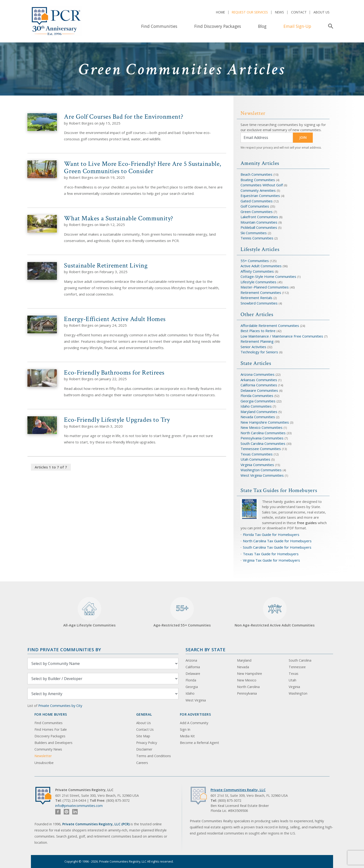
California (193, 667)
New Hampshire (250, 674)
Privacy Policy (147, 743)
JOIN (303, 137)
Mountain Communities (259, 222)
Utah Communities (256, 459)
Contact (299, 12)
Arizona (191, 660)
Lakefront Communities (259, 217)
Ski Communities (254, 233)
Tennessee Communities (261, 449)
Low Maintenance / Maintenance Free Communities (282, 336)
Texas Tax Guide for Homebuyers (271, 554)
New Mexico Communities (262, 427)
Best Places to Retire (258, 331)
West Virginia (196, 700)
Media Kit (187, 736)
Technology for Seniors (259, 352)
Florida (191, 680)
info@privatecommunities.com (79, 806)
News (279, 12)
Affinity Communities (258, 271)
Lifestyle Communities (259, 282)
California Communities (259, 385)
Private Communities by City (60, 706)
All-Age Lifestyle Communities (89, 612)
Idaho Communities (257, 406)
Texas (294, 674)
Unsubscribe (44, 763)
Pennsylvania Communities (262, 438)
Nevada (243, 667)
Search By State (205, 649)
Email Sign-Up (297, 26)
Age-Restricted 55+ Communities (182, 612)
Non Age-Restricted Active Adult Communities (275, 612)
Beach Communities (256, 174)
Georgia (192, 687)
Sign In (185, 729)
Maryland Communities (259, 412)
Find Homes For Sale (51, 729)
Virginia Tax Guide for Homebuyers (271, 560)
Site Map (143, 736)
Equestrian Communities (261, 196)
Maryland (244, 660)
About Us (322, 12)
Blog (262, 26)
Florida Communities (257, 396)
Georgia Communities (258, 401)
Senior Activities (253, 347)
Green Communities (257, 212)
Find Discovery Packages (218, 26)
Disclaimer (144, 749)
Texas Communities (257, 454)
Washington (298, 693)
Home (220, 12)
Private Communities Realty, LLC (238, 790)
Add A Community (194, 723)
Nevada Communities (258, 417)
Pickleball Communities (259, 227)
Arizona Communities (258, 374)
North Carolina (248, 687)
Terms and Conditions (154, 756)
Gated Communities (257, 201)
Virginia (294, 687)
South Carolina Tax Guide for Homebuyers (277, 547)
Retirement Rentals (257, 298)
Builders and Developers (53, 743)
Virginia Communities (257, 465)
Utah (292, 680)
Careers (142, 763)
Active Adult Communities (261, 266)
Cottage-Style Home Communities (268, 276)
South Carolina (300, 660)
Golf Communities (255, 206)
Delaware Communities (259, 390)
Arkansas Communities (259, 380)
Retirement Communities (261, 292)
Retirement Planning (257, 341)
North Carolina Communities (264, 433)
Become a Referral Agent (199, 743)
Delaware (193, 674)
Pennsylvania (247, 693)
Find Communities (159, 26)
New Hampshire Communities (265, 422)
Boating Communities (258, 180)
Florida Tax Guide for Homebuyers (271, 534)
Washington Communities (262, 470)
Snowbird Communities (259, 303)
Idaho (190, 693)
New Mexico (247, 680)
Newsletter (43, 756)
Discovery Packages (50, 736)
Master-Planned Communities (265, 287)
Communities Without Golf (262, 185)
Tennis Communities (257, 238)
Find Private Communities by (64, 649)
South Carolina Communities (263, 443)
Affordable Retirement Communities (270, 325)
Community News (48, 749)
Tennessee (297, 667)
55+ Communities (255, 261)
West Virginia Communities (263, 475)
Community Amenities (259, 190)
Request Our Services (250, 12)
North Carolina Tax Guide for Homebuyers (277, 541)
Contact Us (145, 729)
